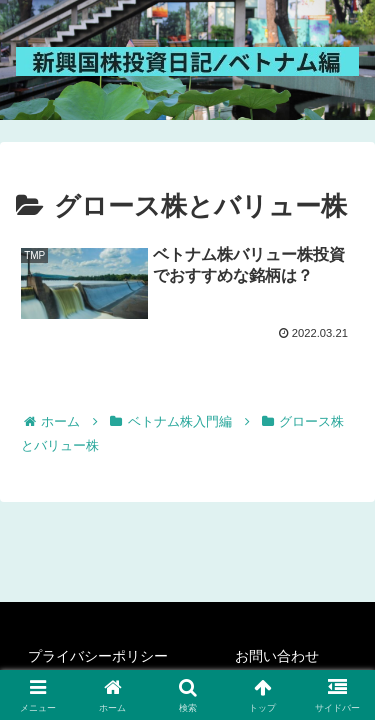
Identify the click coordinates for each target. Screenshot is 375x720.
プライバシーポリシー (98, 656)
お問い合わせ (277, 656)
